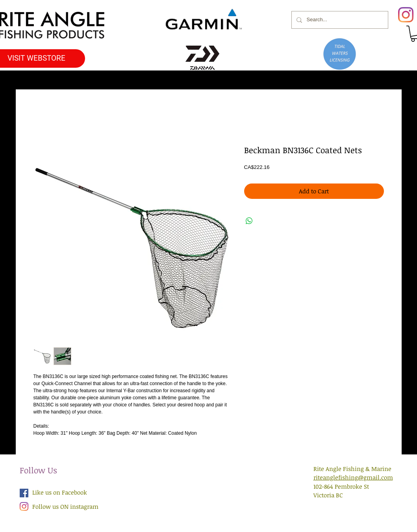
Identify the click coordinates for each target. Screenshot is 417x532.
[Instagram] (406, 15)
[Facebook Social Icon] (24, 493)
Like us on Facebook (60, 492)
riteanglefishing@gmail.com (353, 477)
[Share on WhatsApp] (249, 221)
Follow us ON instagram (65, 506)
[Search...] (339, 20)
